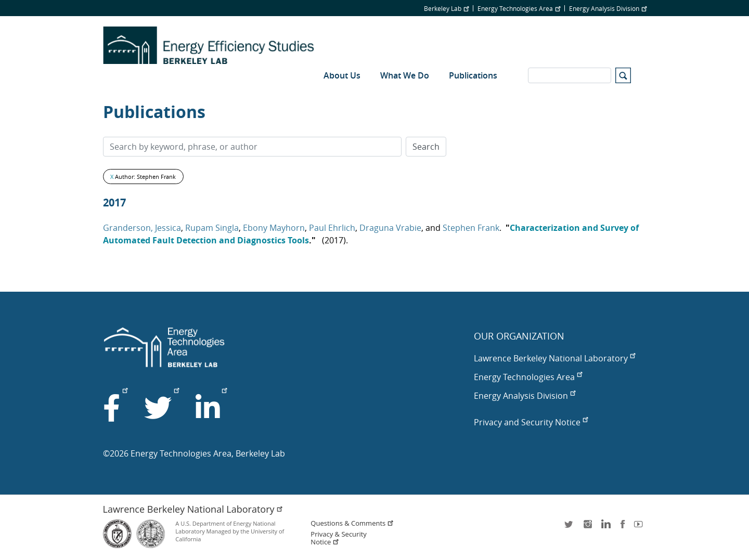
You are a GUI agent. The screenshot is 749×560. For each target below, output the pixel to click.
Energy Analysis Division (608, 8)
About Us (342, 75)
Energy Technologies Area (519, 8)
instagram (587, 528)
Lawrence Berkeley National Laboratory (554, 358)
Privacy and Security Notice (531, 422)
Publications (473, 75)
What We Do (405, 75)
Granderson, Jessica (142, 228)
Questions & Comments (352, 523)
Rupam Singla (212, 228)
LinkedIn (605, 528)
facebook (623, 528)
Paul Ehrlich (332, 228)
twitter (570, 528)
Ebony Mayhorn (274, 228)
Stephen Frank (471, 228)
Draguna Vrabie (390, 228)
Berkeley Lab (446, 8)
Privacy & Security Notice (338, 538)
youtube (640, 528)
